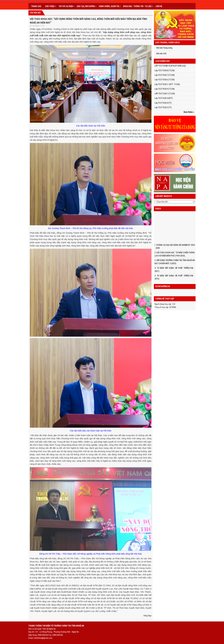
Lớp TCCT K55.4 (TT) (163, 103)
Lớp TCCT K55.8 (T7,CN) (165, 70)
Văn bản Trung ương (164, 48)
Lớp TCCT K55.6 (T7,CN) (165, 80)
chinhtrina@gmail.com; (43, 638)
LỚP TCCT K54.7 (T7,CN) (165, 94)
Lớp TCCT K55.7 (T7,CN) (165, 75)
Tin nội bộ (35, 13)
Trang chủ (36, 6)
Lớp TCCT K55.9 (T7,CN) (165, 89)
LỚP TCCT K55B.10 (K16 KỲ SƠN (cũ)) (170, 66)
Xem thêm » (189, 112)
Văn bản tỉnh (161, 54)
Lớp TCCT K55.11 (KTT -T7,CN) (167, 84)
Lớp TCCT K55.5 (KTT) (164, 98)
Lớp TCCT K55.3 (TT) (163, 107)
